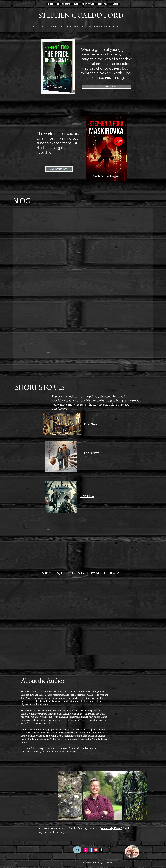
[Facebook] (91, 850)
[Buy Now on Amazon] (59, 169)
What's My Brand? (112, 828)
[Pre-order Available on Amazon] (107, 87)
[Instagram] (86, 850)
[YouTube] (96, 850)
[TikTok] (101, 850)
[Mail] (77, 850)
